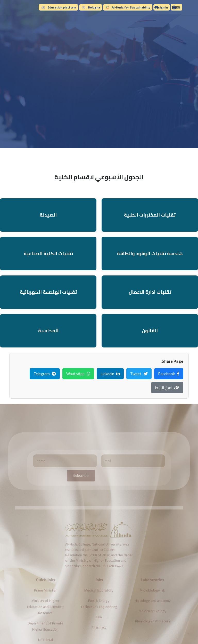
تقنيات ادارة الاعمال (150, 292)
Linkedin (110, 374)
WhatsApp (78, 374)
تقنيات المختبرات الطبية (150, 215)
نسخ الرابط (167, 388)
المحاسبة (48, 331)
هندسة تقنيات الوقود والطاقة (150, 253)
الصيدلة (48, 215)
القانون (150, 331)
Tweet (139, 374)
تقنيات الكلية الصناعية (48, 253)
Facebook (169, 374)
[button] (176, 7)
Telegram (45, 374)
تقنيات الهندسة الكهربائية (48, 292)
